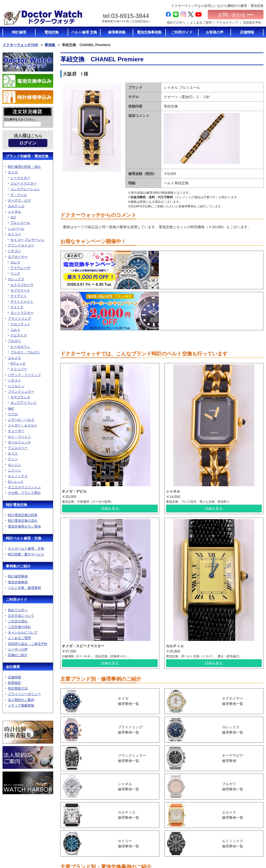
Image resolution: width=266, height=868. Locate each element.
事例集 (50, 45)
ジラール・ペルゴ (21, 421)
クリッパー (19, 370)
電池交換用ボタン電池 (24, 528)
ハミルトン (16, 387)
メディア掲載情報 (21, 707)
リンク (15, 275)
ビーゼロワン (20, 348)
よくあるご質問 (201, 23)
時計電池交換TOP (197, 808)
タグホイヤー (18, 258)
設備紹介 (147, 846)
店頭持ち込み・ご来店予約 (28, 645)
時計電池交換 (16, 506)
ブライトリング (19, 320)
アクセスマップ (227, 23)
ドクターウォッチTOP (20, 45)
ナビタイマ (19, 337)
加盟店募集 (235, 831)
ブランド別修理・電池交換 (27, 158)
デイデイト (19, 297)
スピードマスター (24, 185)
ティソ (13, 460)
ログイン (28, 145)
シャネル (14, 213)
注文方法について (21, 617)
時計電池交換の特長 (23, 517)
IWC (11, 410)
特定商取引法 (18, 690)
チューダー (16, 432)
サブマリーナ (20, 292)
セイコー (14, 236)
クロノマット (20, 326)
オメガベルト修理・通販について (201, 848)
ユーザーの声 (18, 651)
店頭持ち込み (150, 836)
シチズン (14, 252)
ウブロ (13, 416)
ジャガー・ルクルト (23, 427)
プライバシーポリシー (24, 695)
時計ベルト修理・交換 (24, 540)
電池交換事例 (18, 583)
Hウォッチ (18, 365)
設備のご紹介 (18, 656)
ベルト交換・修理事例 (24, 589)
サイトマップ (237, 841)
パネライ (14, 382)
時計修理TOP (194, 831)
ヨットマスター (22, 314)
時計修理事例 (18, 578)
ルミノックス (18, 477)
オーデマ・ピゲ (19, 202)
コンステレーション (25, 191)
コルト (15, 331)
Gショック (16, 483)
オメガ (13, 174)
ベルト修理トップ (197, 841)
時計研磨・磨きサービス (26, 556)
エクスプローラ (22, 286)
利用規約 (14, 684)
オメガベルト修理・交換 (26, 550)
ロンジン (14, 466)
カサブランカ (20, 399)
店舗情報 (14, 679)
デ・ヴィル (19, 196)
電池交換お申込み (240, 846)
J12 (13, 219)
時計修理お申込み (240, 851)
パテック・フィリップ (24, 376)
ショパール (16, 230)
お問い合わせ (236, 15)
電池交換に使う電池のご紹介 (201, 824)
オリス (13, 455)
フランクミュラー (21, 393)
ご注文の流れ (18, 623)
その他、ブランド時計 (24, 494)
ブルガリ (14, 342)
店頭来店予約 (252, 23)
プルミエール (20, 224)
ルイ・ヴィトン (19, 438)
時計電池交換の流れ (23, 522)
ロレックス (16, 281)
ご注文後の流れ (19, 628)
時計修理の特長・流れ (24, 168)
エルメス (14, 359)
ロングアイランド (24, 404)
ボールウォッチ (19, 444)
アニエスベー (18, 449)
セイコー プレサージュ (27, 241)
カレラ (15, 264)
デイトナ (17, 309)
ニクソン (14, 472)
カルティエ (16, 207)
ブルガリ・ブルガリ (25, 354)
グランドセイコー (21, 247)
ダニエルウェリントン (24, 489)
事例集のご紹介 (18, 568)
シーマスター (20, 179)
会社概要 (13, 668)
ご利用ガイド (16, 601)
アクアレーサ (20, 269)
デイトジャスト (22, 303)
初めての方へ (176, 23)
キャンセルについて (23, 634)
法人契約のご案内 (21, 701)
